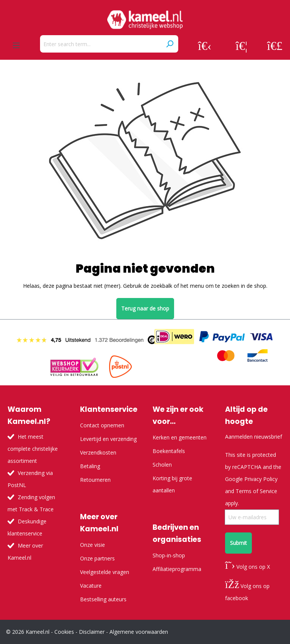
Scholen (162, 465)
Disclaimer (92, 632)
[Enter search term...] (101, 44)
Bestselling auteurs (103, 599)
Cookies (64, 632)
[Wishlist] (241, 45)
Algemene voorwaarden (139, 632)
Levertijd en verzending (108, 439)
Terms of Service (256, 491)
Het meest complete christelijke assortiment (33, 449)
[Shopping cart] (275, 45)
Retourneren (95, 480)
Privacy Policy (261, 479)
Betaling (90, 466)
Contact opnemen (102, 425)
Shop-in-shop (169, 555)
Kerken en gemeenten (180, 437)
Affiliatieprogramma (177, 569)
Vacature (91, 586)
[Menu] (16, 45)
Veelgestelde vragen (105, 572)
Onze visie (93, 545)
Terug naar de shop (145, 308)
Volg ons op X (248, 567)
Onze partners (97, 558)
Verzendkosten (98, 452)
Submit (238, 543)
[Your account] (205, 45)
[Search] (170, 44)
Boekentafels (169, 451)
